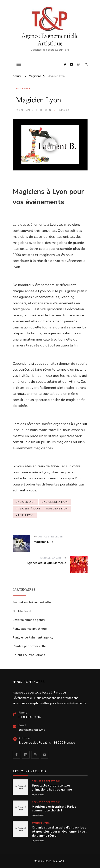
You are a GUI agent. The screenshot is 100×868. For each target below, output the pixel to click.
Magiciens (23, 88)
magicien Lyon (26, 502)
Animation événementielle (32, 602)
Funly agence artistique (30, 629)
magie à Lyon (25, 515)
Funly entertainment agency (33, 638)
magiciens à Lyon (28, 509)
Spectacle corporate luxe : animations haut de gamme (52, 788)
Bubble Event (22, 611)
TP (64, 861)
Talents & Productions (29, 655)
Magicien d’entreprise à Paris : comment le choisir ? (54, 809)
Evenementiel (41, 823)
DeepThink (52, 861)
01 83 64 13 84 (30, 717)
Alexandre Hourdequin (36, 110)
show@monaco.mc (32, 730)
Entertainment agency (29, 620)
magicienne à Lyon (55, 502)
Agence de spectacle (46, 781)
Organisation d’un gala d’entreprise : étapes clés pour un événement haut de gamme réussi (59, 832)
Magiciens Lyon (57, 509)
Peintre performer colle (29, 646)
